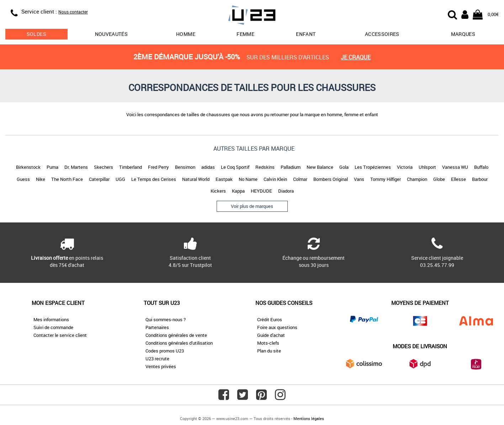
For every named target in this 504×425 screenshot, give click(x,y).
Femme (245, 34)
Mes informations (51, 319)
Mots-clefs (268, 343)
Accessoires (382, 34)
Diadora (286, 191)
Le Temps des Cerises (154, 179)
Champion (417, 179)
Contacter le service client (60, 335)
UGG (120, 179)
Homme (186, 34)
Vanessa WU (455, 167)
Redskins (265, 167)
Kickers (218, 191)
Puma (52, 167)
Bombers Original (331, 179)
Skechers (104, 167)
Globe (439, 179)
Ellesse (458, 179)
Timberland (131, 167)
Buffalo (481, 167)
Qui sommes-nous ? (166, 319)
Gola (344, 167)
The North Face (67, 179)
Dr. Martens (76, 167)
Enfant (306, 34)
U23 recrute (157, 359)
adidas (208, 167)
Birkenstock (28, 167)
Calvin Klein (275, 179)
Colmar (300, 179)
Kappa (238, 191)
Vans (359, 179)
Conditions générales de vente (176, 335)
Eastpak (224, 179)
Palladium (291, 167)
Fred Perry (158, 167)
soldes (36, 34)
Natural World (196, 179)
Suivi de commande (53, 327)
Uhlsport (427, 167)
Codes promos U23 (165, 351)
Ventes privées (161, 366)
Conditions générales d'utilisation (179, 343)
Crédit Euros (270, 319)
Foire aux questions (277, 327)
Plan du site (269, 351)
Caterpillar (99, 179)
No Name (248, 179)
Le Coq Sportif (235, 167)
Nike (41, 179)
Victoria (405, 167)
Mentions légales (309, 418)
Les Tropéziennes (373, 167)
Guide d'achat (271, 335)
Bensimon (185, 167)
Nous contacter (73, 12)
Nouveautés (112, 34)
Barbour (480, 179)
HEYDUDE (261, 191)
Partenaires (157, 327)
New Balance (320, 167)
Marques (463, 34)
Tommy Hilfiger (386, 179)
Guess (23, 179)
